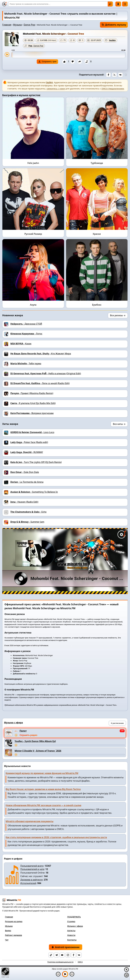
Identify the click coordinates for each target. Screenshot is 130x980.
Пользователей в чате (32, 869)
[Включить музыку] (65, 974)
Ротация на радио (14, 921)
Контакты (72, 940)
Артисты (71, 931)
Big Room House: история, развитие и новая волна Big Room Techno (43, 789)
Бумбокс (97, 305)
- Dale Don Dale (25, 472)
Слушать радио (28, 735)
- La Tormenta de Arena (27, 482)
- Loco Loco (32, 432)
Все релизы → (118, 315)
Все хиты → (119, 424)
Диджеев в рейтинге (31, 880)
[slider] (69, 55)
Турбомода (97, 163)
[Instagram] (68, 955)
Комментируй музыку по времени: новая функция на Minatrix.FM (42, 773)
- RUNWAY (27, 452)
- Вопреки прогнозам (32, 413)
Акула (33, 305)
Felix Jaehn (33, 163)
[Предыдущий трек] (58, 974)
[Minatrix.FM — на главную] (4, 4)
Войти (118, 4)
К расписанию (117, 723)
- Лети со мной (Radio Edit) (40, 383)
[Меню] (125, 4)
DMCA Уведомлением (113, 89)
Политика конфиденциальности (60, 962)
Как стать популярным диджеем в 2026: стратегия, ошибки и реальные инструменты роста (56, 837)
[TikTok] (51, 955)
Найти (110, 4)
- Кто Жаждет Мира (41, 354)
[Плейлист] (126, 975)
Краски (97, 234)
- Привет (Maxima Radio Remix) (32, 393)
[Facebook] (73, 955)
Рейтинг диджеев (13, 935)
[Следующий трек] (72, 974)
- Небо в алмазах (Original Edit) (46, 373)
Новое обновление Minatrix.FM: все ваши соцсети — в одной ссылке (43, 805)
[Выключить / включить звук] (126, 970)
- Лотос (26, 334)
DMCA (80, 962)
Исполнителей (28, 883)
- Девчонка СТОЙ (26, 324)
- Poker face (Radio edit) (29, 442)
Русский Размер (33, 234)
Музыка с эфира (75, 926)
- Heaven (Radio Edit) (24, 502)
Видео (8, 931)
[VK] (79, 955)
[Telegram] (57, 955)
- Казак (21, 344)
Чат (7, 940)
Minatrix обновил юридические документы (30, 821)
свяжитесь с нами (56, 89)
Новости (71, 935)
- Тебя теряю (26, 364)
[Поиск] (61, 4)
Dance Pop (29, 25)
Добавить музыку (114, 25)
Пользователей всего (32, 866)
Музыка (17, 25)
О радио (71, 921)
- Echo (28, 512)
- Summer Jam (27, 522)
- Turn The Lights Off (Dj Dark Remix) (36, 462)
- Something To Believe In (34, 492)
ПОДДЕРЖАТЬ (74, 917)
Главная (7, 25)
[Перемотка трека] (72, 745)
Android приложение (65, 947)
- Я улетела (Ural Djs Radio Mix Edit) (33, 403)
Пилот (23, 731)
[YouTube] (62, 955)
